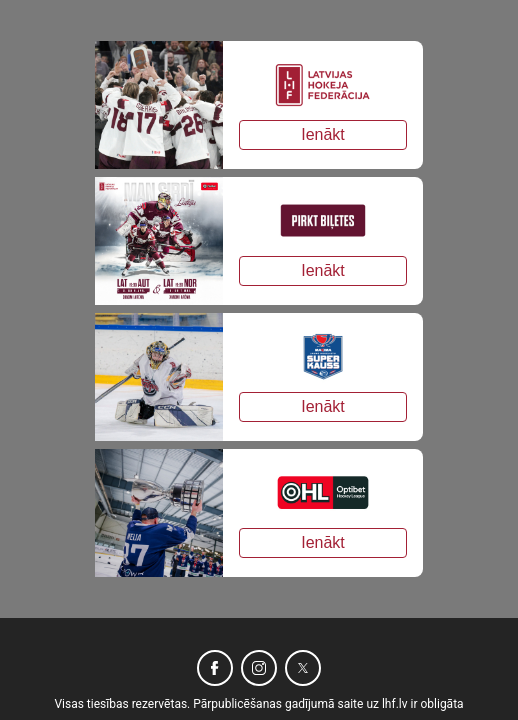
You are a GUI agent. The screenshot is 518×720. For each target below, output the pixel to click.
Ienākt (323, 134)
